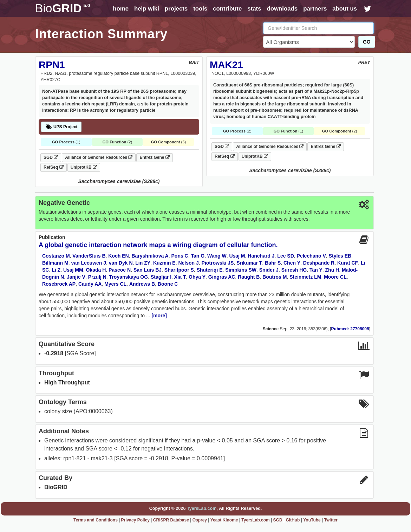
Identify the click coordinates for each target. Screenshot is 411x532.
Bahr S (273, 263)
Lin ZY (143, 263)
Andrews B (142, 284)
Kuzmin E (164, 263)
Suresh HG (294, 270)
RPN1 (52, 65)
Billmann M (55, 263)
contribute (227, 9)
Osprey (200, 520)
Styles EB (340, 256)
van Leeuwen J (89, 263)
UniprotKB (84, 167)
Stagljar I (161, 277)
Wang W (217, 256)
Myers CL (115, 284)
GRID (63, 8)
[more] (159, 316)
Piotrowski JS (218, 263)
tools (200, 9)
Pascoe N (120, 270)
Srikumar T (249, 263)
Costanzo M (56, 256)
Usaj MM (73, 270)
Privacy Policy (135, 520)
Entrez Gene (154, 157)
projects (176, 9)
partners (315, 9)
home (121, 9)
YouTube (312, 520)
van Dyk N (121, 263)
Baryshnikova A (150, 256)
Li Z (56, 270)
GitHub (293, 520)
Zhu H (332, 270)
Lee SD (285, 256)
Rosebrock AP (59, 284)
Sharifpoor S (179, 270)
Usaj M (237, 256)
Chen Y (292, 263)
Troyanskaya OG (129, 277)
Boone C (168, 284)
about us (345, 9)
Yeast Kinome (224, 520)
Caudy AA (90, 284)
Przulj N (97, 277)
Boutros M (275, 277)
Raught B (249, 277)
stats (254, 9)
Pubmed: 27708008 (350, 329)
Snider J (269, 270)
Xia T (180, 277)
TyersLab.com (202, 508)
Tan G (198, 256)
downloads (282, 9)
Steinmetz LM (305, 277)
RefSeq (54, 167)
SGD (51, 157)
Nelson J (188, 263)
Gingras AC (222, 277)
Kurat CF (348, 263)
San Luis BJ (148, 270)
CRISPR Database (171, 520)
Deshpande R (319, 263)
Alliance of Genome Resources (99, 157)
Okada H (96, 270)
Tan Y (316, 270)
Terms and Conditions (96, 520)
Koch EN (118, 256)
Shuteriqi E (210, 270)
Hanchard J (261, 256)
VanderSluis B (89, 256)
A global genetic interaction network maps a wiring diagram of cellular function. (158, 245)
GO (367, 42)
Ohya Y (197, 277)
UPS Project (61, 127)
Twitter (331, 520)
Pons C (180, 256)
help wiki (147, 9)
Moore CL (335, 277)
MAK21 (226, 65)
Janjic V (76, 277)
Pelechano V (311, 256)
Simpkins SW (241, 270)
